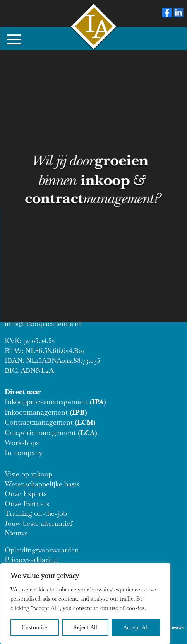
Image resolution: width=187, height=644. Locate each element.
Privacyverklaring (31, 560)
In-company (24, 453)
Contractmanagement (50, 422)
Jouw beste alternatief (39, 523)
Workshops (22, 443)
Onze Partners (27, 504)
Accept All (136, 627)
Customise (34, 627)
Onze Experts (26, 494)
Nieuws (16, 533)
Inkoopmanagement (46, 412)
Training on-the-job (36, 513)
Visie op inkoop (28, 474)
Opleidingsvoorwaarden (42, 550)
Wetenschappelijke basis (42, 484)
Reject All (85, 627)
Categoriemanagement (51, 432)
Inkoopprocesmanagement (55, 402)
